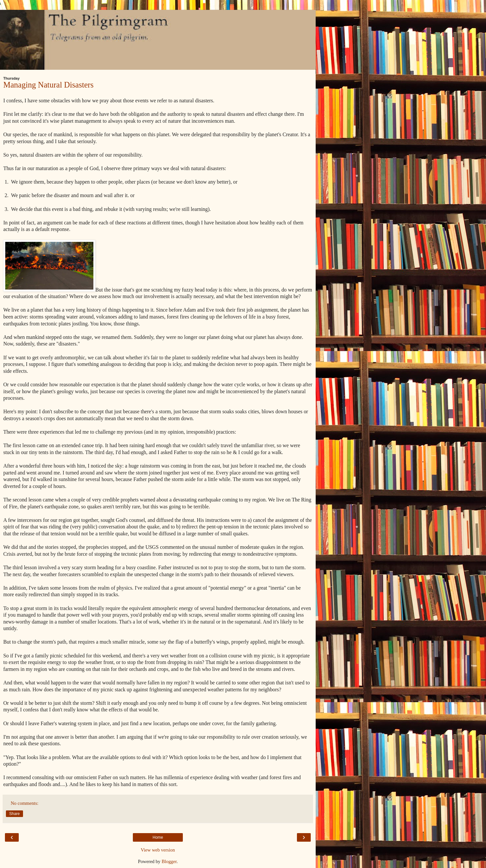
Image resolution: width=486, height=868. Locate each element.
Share (14, 814)
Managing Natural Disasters (49, 85)
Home (158, 837)
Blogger (169, 861)
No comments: (24, 803)
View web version (158, 850)
